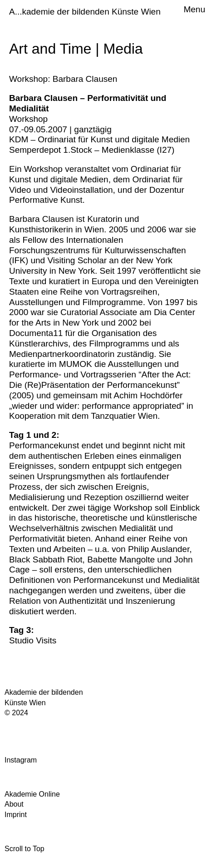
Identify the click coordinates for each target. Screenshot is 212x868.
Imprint (16, 815)
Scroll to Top (25, 849)
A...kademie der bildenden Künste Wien (85, 12)
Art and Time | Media (76, 49)
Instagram (21, 760)
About (14, 804)
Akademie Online (32, 794)
